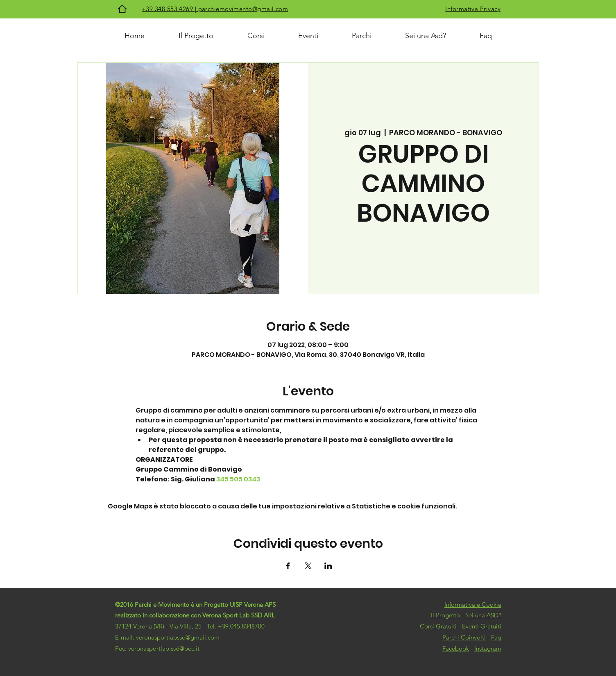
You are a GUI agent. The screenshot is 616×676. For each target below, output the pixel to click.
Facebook (456, 648)
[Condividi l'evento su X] (308, 566)
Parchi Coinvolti (464, 637)
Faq (496, 637)
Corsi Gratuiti (438, 626)
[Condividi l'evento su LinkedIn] (328, 566)
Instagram (488, 648)
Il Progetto (445, 615)
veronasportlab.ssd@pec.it (164, 648)
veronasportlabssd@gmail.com (178, 637)
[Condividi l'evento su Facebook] (288, 566)
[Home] (122, 9)
